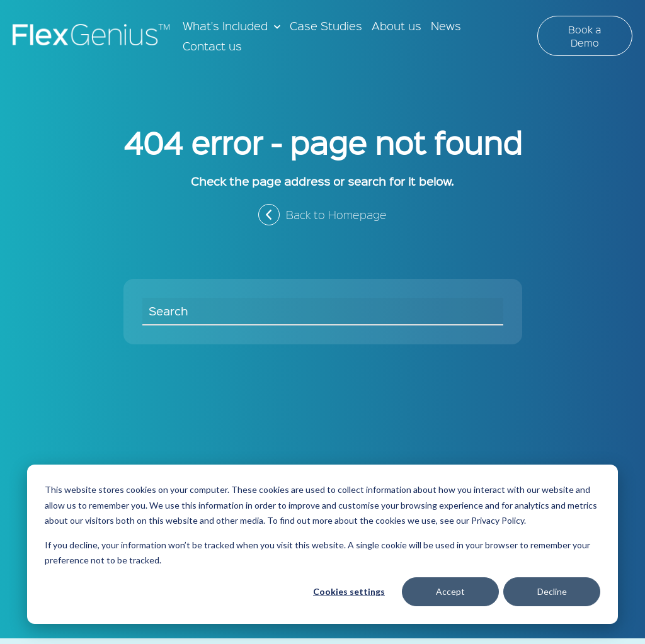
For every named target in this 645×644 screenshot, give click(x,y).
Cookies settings (349, 591)
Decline (552, 591)
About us (397, 26)
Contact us (212, 46)
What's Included (225, 26)
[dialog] (322, 544)
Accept (450, 591)
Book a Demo (585, 36)
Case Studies (326, 26)
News (446, 26)
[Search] (323, 312)
